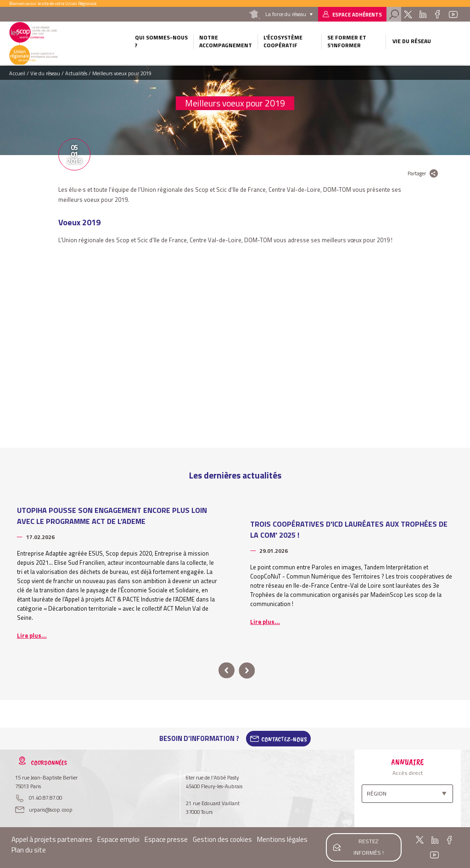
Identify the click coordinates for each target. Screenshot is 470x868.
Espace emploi (118, 839)
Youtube (453, 14)
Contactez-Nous (284, 739)
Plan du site (29, 850)
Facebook (438, 14)
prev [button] (227, 670)
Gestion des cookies (222, 839)
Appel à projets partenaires (52, 839)
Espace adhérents (357, 14)
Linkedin (423, 14)
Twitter (408, 14)
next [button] (247, 670)
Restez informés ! (368, 846)
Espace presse (166, 839)
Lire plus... (32, 635)
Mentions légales (282, 839)
